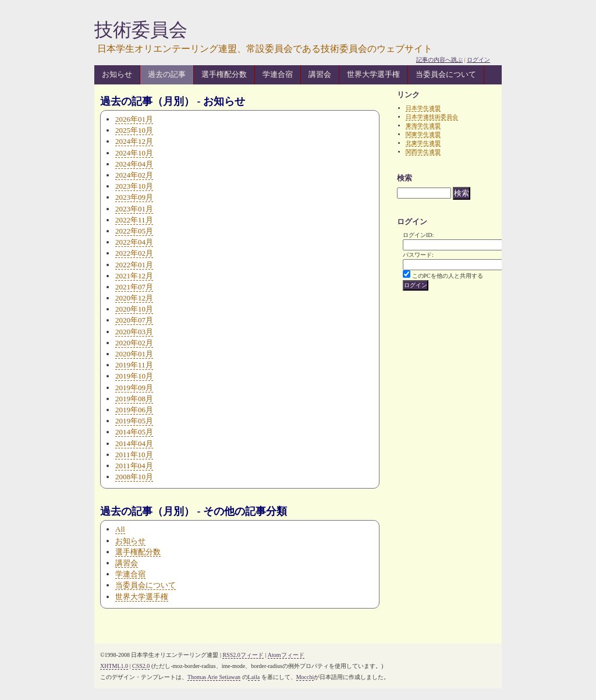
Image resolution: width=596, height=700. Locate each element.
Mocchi (305, 677)
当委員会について (446, 74)
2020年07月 (134, 320)
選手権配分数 (224, 74)
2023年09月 (134, 197)
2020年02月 (134, 343)
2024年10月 (134, 153)
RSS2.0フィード (243, 655)
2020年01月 (134, 354)
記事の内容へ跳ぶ (439, 60)
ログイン (478, 60)
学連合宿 (278, 74)
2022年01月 (134, 265)
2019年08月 (134, 399)
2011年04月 (134, 466)
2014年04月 (134, 443)
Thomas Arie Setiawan (214, 677)
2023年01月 (134, 209)
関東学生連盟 (423, 134)
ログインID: (418, 235)
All (120, 529)
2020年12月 (134, 298)
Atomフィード (286, 655)
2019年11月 (134, 365)
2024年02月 (134, 175)
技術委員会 (141, 30)
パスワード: (418, 255)
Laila (254, 677)
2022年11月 (134, 220)
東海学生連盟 (423, 125)
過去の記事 (167, 74)
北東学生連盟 (423, 143)
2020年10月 (134, 309)
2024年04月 (134, 164)
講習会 (320, 74)
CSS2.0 (141, 666)
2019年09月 (134, 388)
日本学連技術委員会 (432, 117)
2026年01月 (134, 119)
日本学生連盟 (423, 108)
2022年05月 (134, 231)
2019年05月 (134, 421)
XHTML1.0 (114, 666)
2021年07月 (134, 287)
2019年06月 (134, 410)
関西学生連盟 (423, 152)
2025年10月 (134, 130)
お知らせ (117, 74)
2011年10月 (134, 455)
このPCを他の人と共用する (448, 276)
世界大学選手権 (373, 74)
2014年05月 (134, 432)
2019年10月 (134, 376)
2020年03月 (134, 332)
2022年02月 (134, 253)
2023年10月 (134, 186)
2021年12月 (134, 276)
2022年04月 (134, 242)
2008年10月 (134, 477)
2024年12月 (134, 141)
